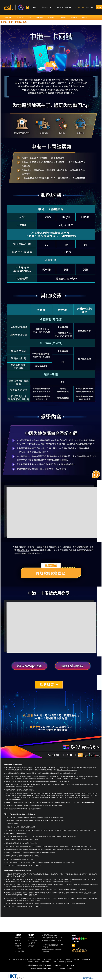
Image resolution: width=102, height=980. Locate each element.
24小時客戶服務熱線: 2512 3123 (52, 940)
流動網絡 (63, 18)
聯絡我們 (68, 7)
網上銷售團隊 (33, 940)
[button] (99, 7)
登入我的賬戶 (90, 7)
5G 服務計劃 (19, 951)
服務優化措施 (86, 959)
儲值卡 (85, 18)
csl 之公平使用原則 (49, 959)
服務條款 (68, 959)
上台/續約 (45, 7)
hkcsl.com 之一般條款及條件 (16, 959)
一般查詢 (31, 938)
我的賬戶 (18, 946)
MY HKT (53, 7)
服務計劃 (20, 18)
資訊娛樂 (74, 18)
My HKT (18, 943)
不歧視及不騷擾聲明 (58, 962)
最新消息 (9, 18)
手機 (30, 18)
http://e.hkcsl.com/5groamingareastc (67, 770)
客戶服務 (60, 7)
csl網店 (18, 940)
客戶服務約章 (46, 962)
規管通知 (60, 959)
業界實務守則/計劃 (33, 962)
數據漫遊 (51, 18)
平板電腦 (40, 18)
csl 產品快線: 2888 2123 (49, 935)
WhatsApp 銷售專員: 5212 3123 (52, 938)
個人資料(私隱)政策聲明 (34, 959)
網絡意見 (31, 946)
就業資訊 (70, 962)
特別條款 (76, 959)
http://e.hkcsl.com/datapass (13, 799)
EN (83, 7)
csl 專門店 (32, 943)
